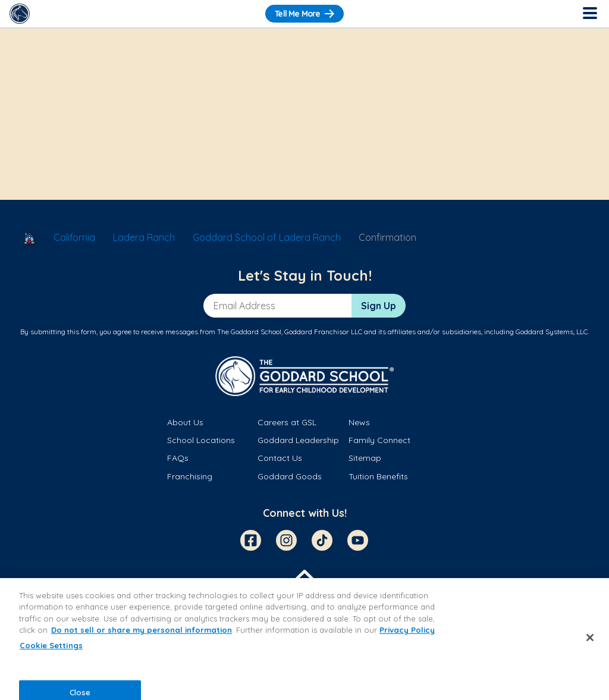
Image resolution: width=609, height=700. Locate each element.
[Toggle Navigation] (589, 14)
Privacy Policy (407, 630)
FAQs (178, 458)
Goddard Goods (290, 476)
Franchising (190, 476)
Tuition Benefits (378, 476)
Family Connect (379, 440)
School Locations (201, 440)
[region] (304, 639)
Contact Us (280, 458)
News (359, 422)
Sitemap (365, 458)
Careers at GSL (287, 422)
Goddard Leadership (298, 440)
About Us (185, 422)
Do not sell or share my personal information (142, 630)
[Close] (590, 638)
